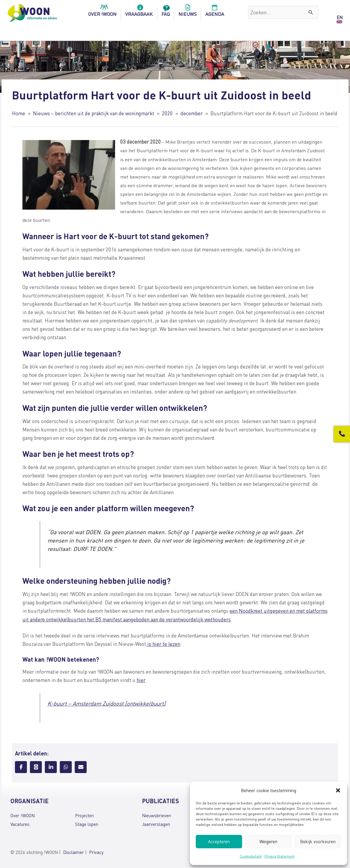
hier (141, 679)
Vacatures (20, 823)
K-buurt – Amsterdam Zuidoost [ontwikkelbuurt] (108, 702)
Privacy (96, 851)
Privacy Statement (279, 856)
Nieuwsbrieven (156, 814)
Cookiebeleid (251, 856)
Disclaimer (74, 851)
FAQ (166, 12)
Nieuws (188, 12)
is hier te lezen (163, 643)
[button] (338, 790)
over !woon (102, 12)
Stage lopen (87, 823)
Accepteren (219, 841)
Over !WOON (23, 814)
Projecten (84, 814)
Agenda (215, 12)
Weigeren (268, 841)
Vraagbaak (139, 12)
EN (340, 17)
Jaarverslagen (156, 823)
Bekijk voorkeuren (318, 841)
